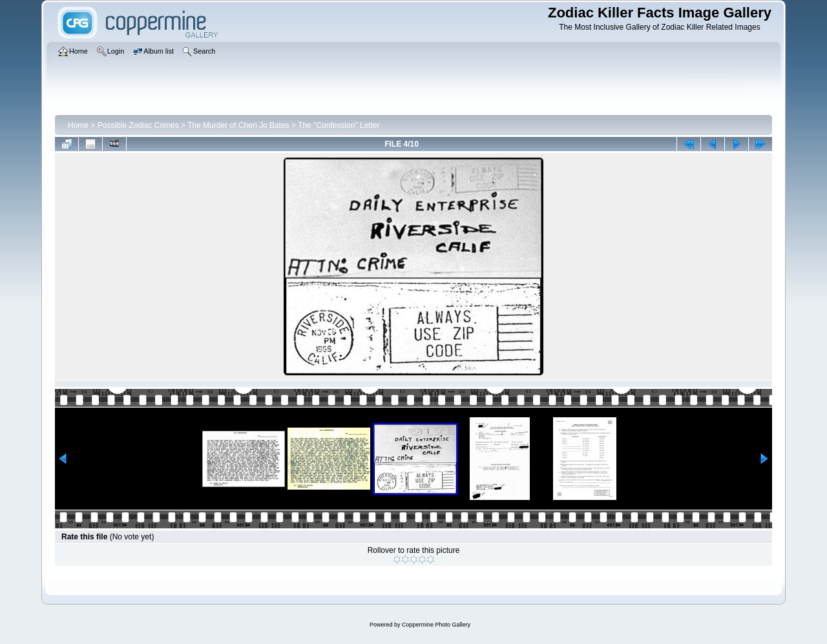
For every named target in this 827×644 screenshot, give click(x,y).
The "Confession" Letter (339, 125)
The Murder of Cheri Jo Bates (238, 125)
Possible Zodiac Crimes (138, 125)
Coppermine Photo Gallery (436, 625)
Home (78, 125)
